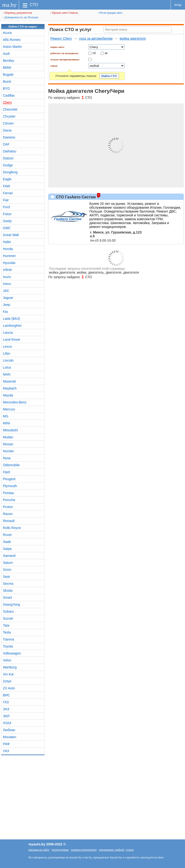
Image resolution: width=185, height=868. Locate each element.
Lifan (7, 353)
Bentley (9, 61)
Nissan (8, 444)
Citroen (8, 123)
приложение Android (111, 850)
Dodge (8, 165)
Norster (8, 451)
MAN (7, 374)
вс (106, 53)
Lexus (7, 346)
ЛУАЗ (7, 723)
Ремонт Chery (61, 38)
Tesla (7, 632)
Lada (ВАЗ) (11, 319)
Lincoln (8, 360)
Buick (7, 82)
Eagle (7, 179)
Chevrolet (10, 109)
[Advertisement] (92, 796)
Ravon (8, 514)
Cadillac (9, 95)
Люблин (9, 730)
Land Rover (12, 340)
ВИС (7, 695)
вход (178, 5)
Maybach (10, 388)
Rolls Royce (12, 528)
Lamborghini (12, 326)
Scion (7, 570)
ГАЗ (6, 702)
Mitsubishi (10, 430)
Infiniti (7, 270)
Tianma (8, 639)
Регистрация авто (110, 13)
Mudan (8, 437)
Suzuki (8, 618)
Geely (7, 221)
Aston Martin (12, 47)
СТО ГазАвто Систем (75, 197)
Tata (6, 625)
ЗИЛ (6, 716)
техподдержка (60, 850)
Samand (9, 556)
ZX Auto (9, 688)
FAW (7, 186)
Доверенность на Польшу (21, 17)
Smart (7, 598)
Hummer (9, 256)
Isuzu (7, 277)
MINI (7, 423)
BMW (7, 68)
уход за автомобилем (96, 38)
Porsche (9, 500)
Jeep (7, 305)
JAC (6, 291)
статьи (129, 850)
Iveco (7, 284)
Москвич (10, 737)
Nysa (7, 458)
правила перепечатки (84, 850)
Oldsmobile (11, 465)
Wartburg (10, 667)
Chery (7, 102)
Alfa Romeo (12, 40)
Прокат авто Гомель (64, 13)
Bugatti (8, 75)
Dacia (7, 130)
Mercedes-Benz (15, 402)
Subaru (8, 611)
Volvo (7, 660)
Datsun (8, 158)
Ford (6, 207)
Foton (7, 214)
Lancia (8, 333)
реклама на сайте (39, 850)
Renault (9, 521)
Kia (5, 312)
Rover (7, 535)
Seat (6, 577)
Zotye (7, 681)
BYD (6, 88)
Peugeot (9, 479)
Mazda (8, 395)
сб (94, 53)
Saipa (7, 549)
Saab (7, 542)
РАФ (6, 744)
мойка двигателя (133, 38)
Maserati (9, 381)
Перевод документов (17, 13)
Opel (7, 472)
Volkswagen (12, 653)
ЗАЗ (6, 709)
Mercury (9, 409)
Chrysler (9, 116)
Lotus (7, 367)
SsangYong (11, 604)
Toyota (8, 646)
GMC (7, 228)
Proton (8, 507)
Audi (6, 54)
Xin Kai (8, 674)
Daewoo (9, 137)
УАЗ (6, 751)
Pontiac (9, 493)
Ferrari (8, 193)
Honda (8, 249)
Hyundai (9, 263)
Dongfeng (10, 172)
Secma (8, 584)
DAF (6, 144)
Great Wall (11, 235)
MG (6, 416)
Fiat (6, 200)
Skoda (8, 591)
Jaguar (8, 298)
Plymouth (10, 486)
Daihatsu (10, 151)
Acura (7, 33)
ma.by (9, 5)
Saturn (8, 563)
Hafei (7, 242)
